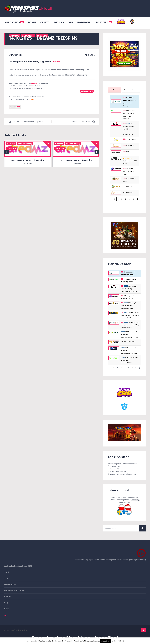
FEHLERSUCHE (10, 584)
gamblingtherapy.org (137, 560)
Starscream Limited (118, 471)
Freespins (11, 144)
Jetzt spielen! (87, 91)
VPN (71, 22)
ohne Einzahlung (25, 144)
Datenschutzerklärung (14, 591)
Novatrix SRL (115, 469)
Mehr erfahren (118, 641)
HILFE (7, 609)
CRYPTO (45, 22)
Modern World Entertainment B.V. (123, 474)
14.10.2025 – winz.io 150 (81, 122)
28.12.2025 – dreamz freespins (28, 161)
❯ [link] (137, 199)
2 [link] (122, 199)
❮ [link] (115, 199)
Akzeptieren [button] (106, 641)
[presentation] (114, 90)
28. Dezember (28, 164)
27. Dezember (76, 164)
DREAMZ (56, 62)
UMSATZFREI (103, 22)
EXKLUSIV (59, 22)
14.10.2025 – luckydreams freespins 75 (28, 122)
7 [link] (134, 199)
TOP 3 (7, 572)
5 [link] (132, 368)
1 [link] (118, 199)
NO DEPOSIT (84, 22)
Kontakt (8, 597)
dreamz (15, 107)
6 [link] (136, 368)
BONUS (32, 22)
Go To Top (143, 630)
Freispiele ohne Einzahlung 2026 (18, 566)
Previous (7, 152)
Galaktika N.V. (115, 466)
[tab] (114, 90)
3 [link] (126, 199)
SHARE (90, 55)
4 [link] (129, 368)
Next (97, 152)
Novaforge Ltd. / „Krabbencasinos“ (123, 464)
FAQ (6, 603)
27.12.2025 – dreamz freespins (76, 161)
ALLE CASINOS (14, 22)
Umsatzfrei (12, 149)
